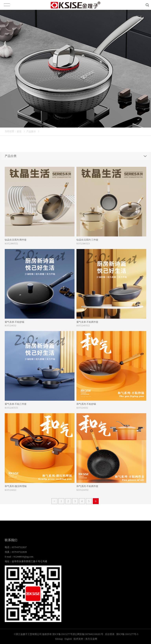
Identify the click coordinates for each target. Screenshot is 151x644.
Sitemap (59, 639)
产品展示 (31, 131)
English (68, 639)
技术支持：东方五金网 (85, 639)
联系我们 (11, 540)
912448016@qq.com (23, 557)
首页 (19, 131)
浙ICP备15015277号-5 (127, 634)
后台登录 (110, 634)
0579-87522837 (19, 547)
